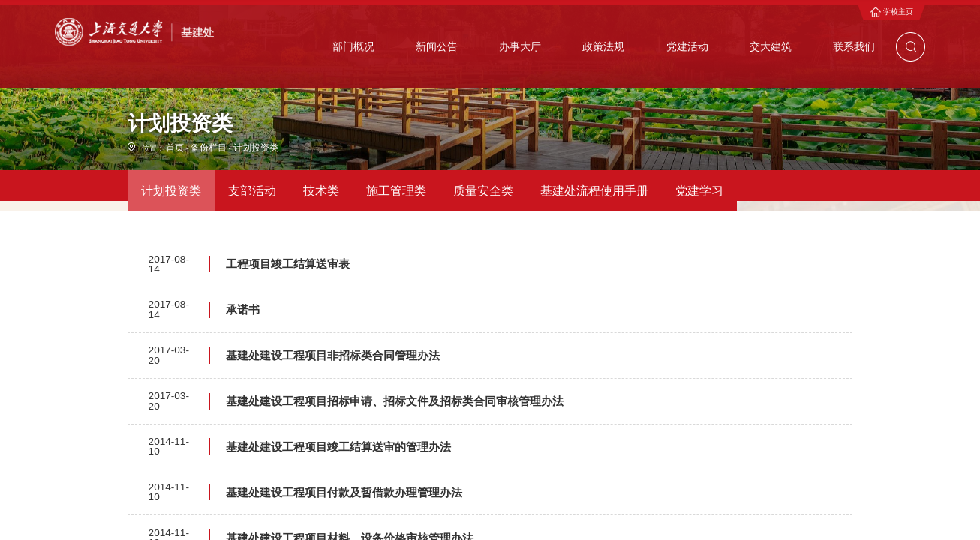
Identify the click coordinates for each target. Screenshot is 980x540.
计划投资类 (243, 214)
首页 (173, 214)
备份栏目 (203, 214)
